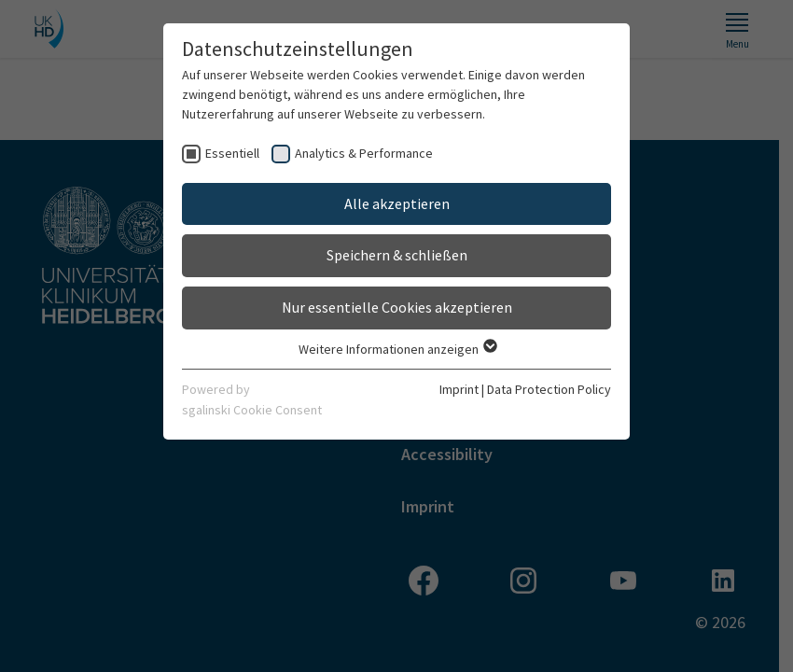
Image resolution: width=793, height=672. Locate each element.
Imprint (459, 389)
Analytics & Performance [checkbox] (364, 153)
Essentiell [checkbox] (232, 153)
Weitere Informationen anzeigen (397, 349)
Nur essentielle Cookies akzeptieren (397, 307)
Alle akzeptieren (397, 203)
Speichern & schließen (397, 255)
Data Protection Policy (549, 389)
